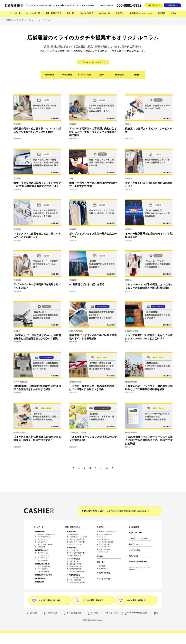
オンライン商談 (134, 550)
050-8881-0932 (129, 6)
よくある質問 (134, 527)
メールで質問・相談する (93, 600)
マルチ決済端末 (43, 569)
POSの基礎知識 (67, 75)
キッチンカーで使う (76, 544)
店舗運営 (137, 75)
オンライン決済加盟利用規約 (73, 614)
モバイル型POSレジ (44, 537)
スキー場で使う (75, 561)
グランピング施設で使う (77, 572)
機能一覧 (100, 562)
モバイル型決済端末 (44, 566)
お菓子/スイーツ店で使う (78, 542)
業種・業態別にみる (73, 527)
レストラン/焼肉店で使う (78, 539)
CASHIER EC (40, 582)
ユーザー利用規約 (93, 614)
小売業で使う (72, 548)
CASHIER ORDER (41, 550)
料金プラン (101, 527)
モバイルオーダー (43, 553)
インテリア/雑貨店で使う (78, 553)
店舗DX (102, 75)
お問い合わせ (173, 5)
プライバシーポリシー (112, 614)
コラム (173, 13)
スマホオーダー (43, 561)
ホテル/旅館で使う (75, 580)
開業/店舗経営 (49, 75)
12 (107, 468)
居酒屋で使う (74, 534)
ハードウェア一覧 (103, 579)
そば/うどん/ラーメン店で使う (79, 537)
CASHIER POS (40, 532)
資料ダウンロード (154, 5)
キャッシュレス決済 (84, 75)
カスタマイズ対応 (86, 13)
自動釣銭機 (41, 547)
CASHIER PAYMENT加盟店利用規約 (136, 614)
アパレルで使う (75, 550)
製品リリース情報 (135, 533)
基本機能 (102, 566)
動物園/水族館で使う (76, 566)
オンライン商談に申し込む (50, 600)
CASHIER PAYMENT (42, 564)
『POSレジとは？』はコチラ (93, 62)
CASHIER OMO (41, 578)
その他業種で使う (74, 575)
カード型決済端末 (43, 572)
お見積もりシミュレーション (141, 13)
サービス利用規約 (32, 614)
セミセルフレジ (43, 542)
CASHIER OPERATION (43, 575)
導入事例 (161, 13)
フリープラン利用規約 (50, 614)
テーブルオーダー (43, 558)
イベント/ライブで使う (77, 577)
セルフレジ (41, 539)
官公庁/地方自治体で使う (78, 583)
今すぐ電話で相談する (136, 600)
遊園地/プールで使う (76, 564)
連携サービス (103, 569)
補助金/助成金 (119, 75)
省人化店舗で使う (75, 555)
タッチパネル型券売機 (45, 544)
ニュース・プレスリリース (139, 539)
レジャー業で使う (74, 559)
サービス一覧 (38, 527)
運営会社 (156, 614)
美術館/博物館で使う (76, 569)
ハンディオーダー (43, 555)
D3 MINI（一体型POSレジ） (46, 534)
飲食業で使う (72, 532)
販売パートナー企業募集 (138, 562)
